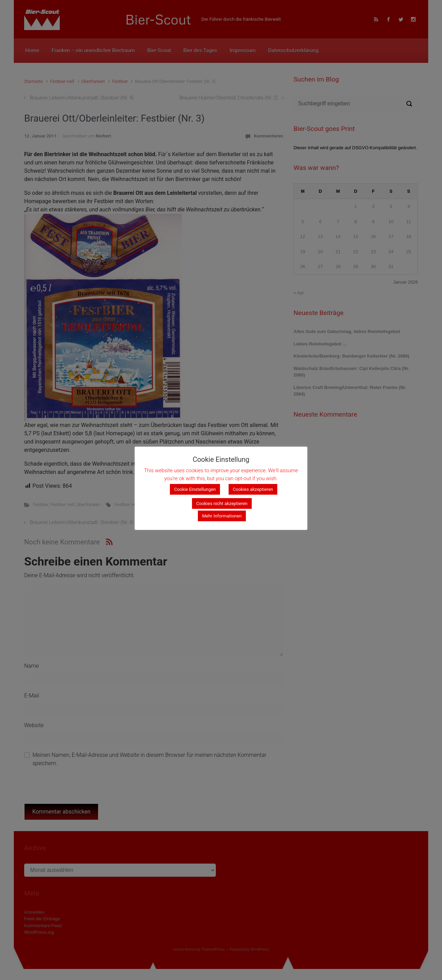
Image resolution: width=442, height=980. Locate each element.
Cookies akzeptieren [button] (253, 489)
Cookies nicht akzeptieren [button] (222, 503)
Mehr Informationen (222, 516)
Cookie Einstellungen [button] (195, 489)
